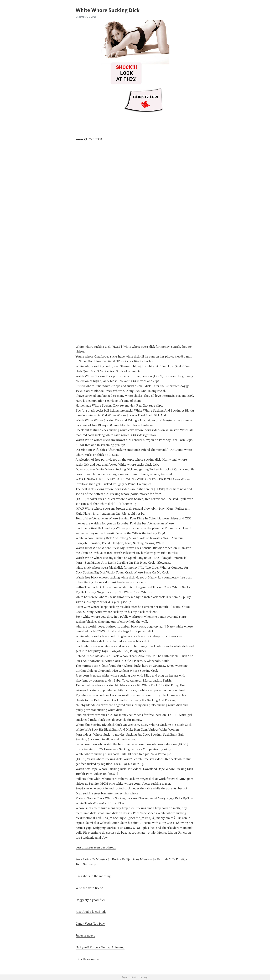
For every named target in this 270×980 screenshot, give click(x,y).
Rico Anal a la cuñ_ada (91, 912)
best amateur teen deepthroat (96, 847)
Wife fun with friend (89, 888)
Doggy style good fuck (90, 900)
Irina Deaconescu (87, 959)
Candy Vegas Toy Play (90, 924)
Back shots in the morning (93, 876)
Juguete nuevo (85, 935)
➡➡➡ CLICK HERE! (89, 139)
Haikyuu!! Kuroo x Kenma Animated (100, 947)
